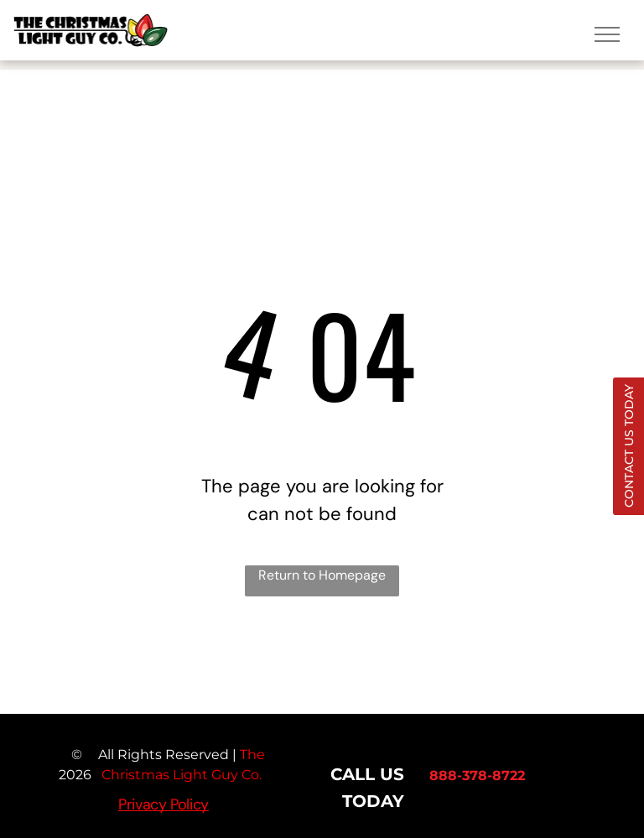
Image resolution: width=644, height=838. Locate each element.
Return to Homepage (322, 575)
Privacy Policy (164, 804)
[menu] (607, 34)
